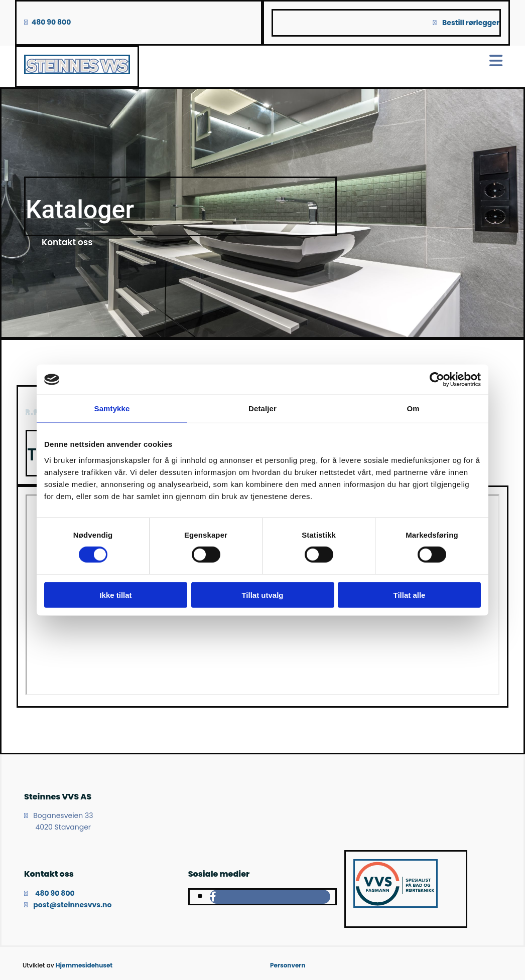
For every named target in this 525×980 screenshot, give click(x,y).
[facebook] (213, 897)
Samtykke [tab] (112, 409)
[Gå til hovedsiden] (77, 71)
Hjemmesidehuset (84, 965)
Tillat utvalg (262, 595)
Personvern (288, 965)
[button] (67, 242)
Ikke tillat (115, 595)
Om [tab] (413, 409)
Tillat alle (410, 595)
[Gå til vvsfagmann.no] (395, 905)
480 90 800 (51, 22)
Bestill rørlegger (471, 23)
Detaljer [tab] (262, 409)
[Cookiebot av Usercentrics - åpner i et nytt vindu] (437, 380)
